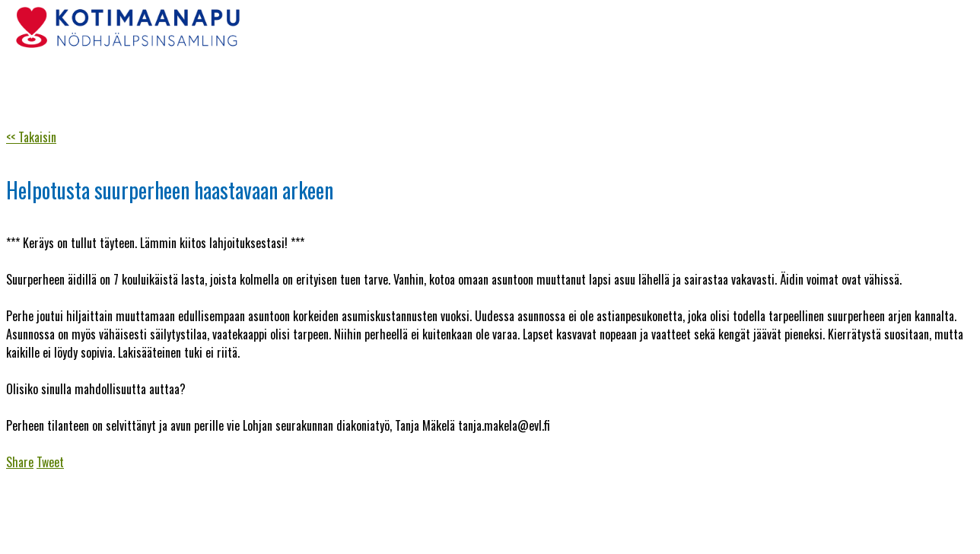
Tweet (50, 462)
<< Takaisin (31, 137)
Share (20, 462)
